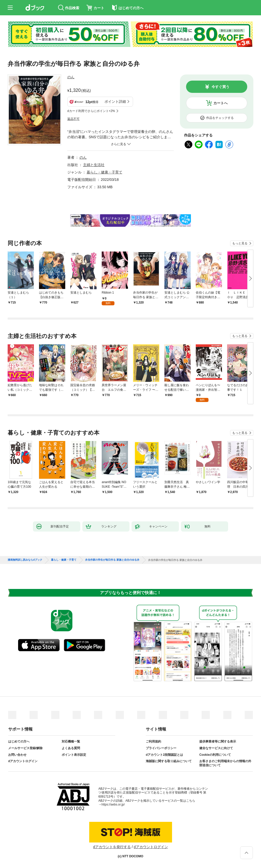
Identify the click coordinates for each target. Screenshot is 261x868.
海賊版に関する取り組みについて (169, 761)
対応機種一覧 (71, 741)
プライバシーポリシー (161, 748)
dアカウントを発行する (112, 847)
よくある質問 (71, 748)
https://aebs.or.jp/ (113, 804)
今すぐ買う (220, 87)
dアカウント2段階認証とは (164, 755)
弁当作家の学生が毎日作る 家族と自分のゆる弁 (112, 560)
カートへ (220, 103)
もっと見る (240, 243)
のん (71, 77)
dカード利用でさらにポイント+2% (91, 111)
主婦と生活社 (94, 165)
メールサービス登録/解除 (25, 748)
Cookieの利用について (215, 755)
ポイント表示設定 (74, 755)
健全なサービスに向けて (216, 748)
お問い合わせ (17, 755)
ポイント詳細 (115, 102)
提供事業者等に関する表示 (218, 741)
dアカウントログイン (23, 761)
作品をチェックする (220, 118)
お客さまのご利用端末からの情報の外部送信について (225, 763)
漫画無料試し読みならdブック (25, 560)
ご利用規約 (153, 741)
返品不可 (73, 119)
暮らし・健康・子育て (105, 172)
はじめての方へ (19, 741)
